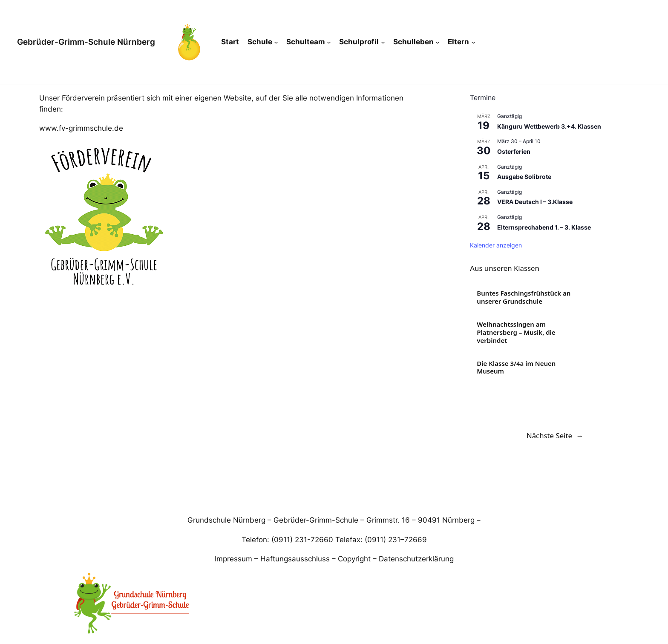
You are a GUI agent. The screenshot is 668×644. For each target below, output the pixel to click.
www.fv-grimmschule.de (81, 128)
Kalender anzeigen (496, 245)
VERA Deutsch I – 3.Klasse (535, 202)
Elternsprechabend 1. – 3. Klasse (544, 227)
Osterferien (514, 151)
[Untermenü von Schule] (276, 42)
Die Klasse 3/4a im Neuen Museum (516, 368)
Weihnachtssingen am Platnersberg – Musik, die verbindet (516, 332)
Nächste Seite (555, 436)
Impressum (233, 559)
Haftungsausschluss (295, 559)
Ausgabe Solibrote (524, 177)
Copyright (354, 559)
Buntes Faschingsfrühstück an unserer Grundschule (524, 297)
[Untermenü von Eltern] (473, 42)
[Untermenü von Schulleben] (438, 42)
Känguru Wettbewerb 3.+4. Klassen (549, 126)
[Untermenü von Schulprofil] (383, 42)
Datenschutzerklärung (416, 559)
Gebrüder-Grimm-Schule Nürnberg (86, 42)
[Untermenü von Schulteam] (329, 42)
